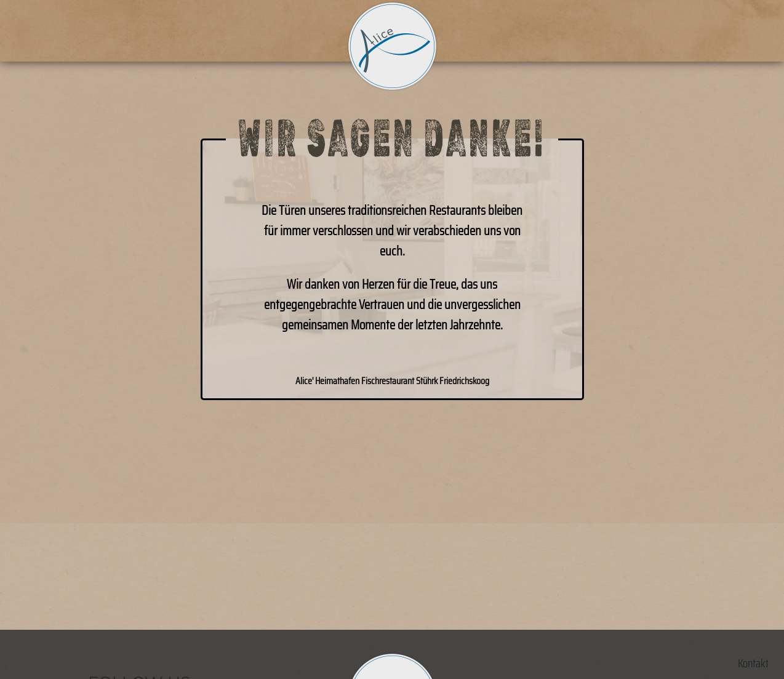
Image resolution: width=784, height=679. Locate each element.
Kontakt (753, 663)
